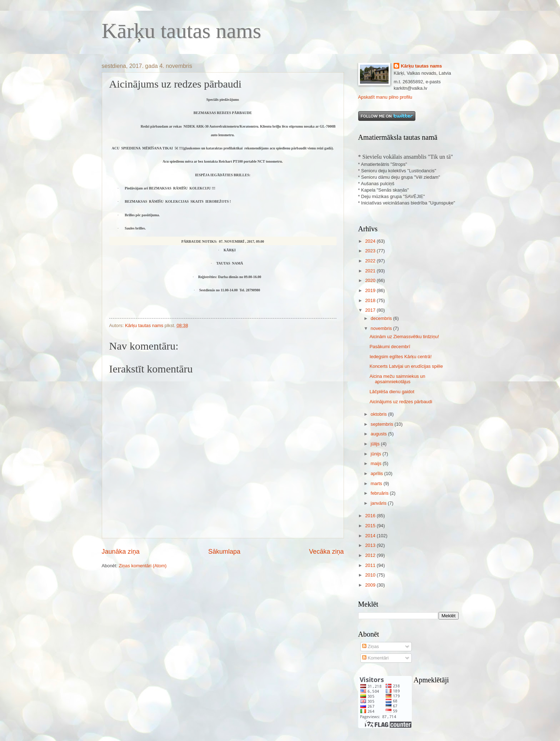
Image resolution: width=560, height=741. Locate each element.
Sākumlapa (224, 552)
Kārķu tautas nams (182, 31)
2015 (371, 526)
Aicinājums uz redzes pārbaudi (401, 402)
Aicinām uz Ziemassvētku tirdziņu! (404, 337)
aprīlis (377, 473)
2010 (371, 575)
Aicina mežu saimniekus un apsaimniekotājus (397, 379)
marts (377, 483)
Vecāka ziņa (326, 552)
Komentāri (375, 658)
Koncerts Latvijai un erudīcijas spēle (406, 366)
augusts (379, 434)
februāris (380, 493)
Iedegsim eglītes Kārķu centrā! (401, 357)
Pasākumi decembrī (390, 347)
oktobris (379, 414)
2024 (371, 241)
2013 (371, 545)
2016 (371, 516)
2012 (371, 555)
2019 (371, 290)
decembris (382, 318)
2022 (371, 261)
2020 (371, 280)
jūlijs (376, 444)
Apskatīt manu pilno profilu (385, 97)
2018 (371, 300)
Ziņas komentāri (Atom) (142, 566)
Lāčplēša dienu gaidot (392, 392)
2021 (371, 271)
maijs (377, 463)
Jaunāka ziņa (121, 552)
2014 (371, 536)
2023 (371, 251)
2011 (371, 565)
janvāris (379, 503)
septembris (383, 424)
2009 (371, 585)
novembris (382, 328)
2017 (371, 310)
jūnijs (377, 454)
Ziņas (371, 646)
